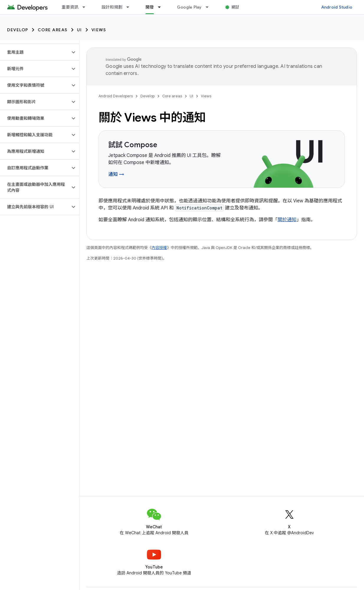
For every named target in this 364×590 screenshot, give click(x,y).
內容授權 (159, 248)
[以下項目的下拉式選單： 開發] (162, 7)
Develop (18, 30)
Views (99, 30)
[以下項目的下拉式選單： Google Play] (210, 7)
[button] (35, 52)
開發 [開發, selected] (150, 7)
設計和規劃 (112, 7)
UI (79, 30)
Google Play (189, 7)
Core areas (53, 30)
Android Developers (116, 96)
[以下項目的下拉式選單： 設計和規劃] (130, 7)
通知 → (116, 174)
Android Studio (337, 7)
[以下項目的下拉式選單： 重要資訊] (86, 7)
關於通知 (287, 220)
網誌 (236, 7)
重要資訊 (70, 7)
